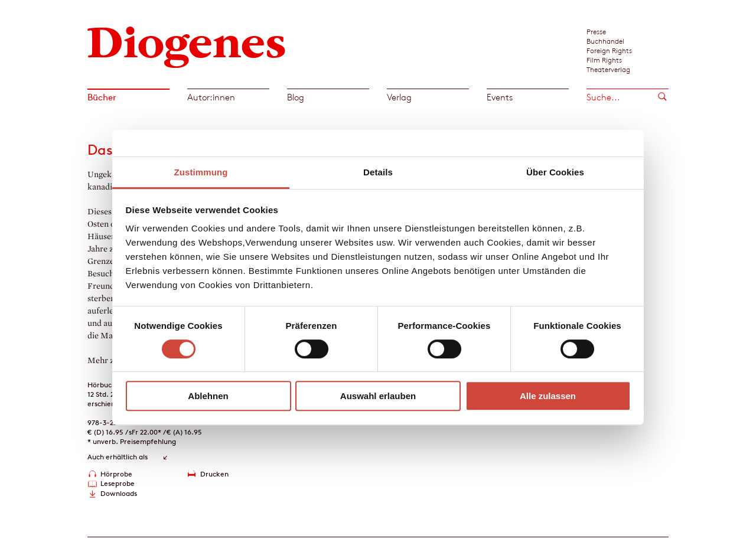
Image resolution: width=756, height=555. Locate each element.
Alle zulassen (548, 396)
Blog (296, 97)
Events (500, 97)
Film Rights (604, 60)
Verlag (399, 97)
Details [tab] (378, 172)
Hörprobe (116, 474)
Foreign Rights (609, 50)
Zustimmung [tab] (201, 172)
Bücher (102, 97)
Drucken (214, 474)
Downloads (119, 493)
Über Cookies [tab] (555, 172)
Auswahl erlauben (378, 396)
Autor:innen (211, 97)
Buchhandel (605, 41)
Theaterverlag (608, 69)
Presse (596, 31)
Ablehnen (208, 396)
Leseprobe (118, 483)
